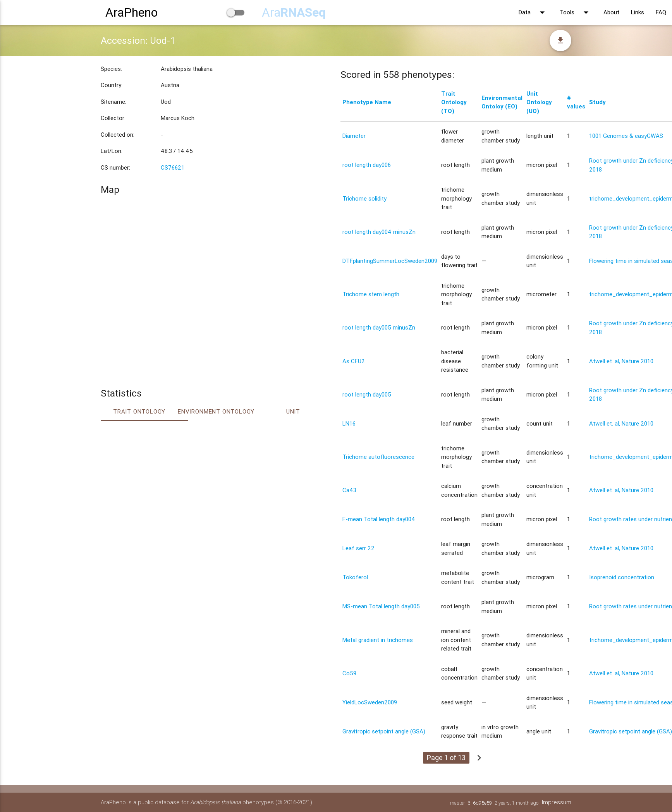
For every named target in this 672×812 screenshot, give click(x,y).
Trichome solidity (364, 198)
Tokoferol (355, 577)
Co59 (349, 673)
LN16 (349, 423)
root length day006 (367, 165)
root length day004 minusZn (379, 232)
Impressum (557, 802)
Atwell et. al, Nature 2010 (621, 361)
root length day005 (367, 394)
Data (533, 12)
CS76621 (173, 167)
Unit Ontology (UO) (539, 102)
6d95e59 (482, 803)
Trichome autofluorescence (378, 457)
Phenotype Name (367, 102)
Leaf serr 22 (358, 548)
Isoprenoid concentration (622, 577)
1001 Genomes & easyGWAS (626, 136)
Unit (293, 411)
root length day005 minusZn (379, 327)
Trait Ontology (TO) (454, 102)
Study (597, 102)
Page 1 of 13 (446, 758)
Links (638, 12)
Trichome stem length (371, 294)
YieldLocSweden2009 (370, 702)
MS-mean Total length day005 (381, 606)
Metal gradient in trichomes (378, 640)
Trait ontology (139, 411)
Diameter (354, 136)
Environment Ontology (216, 411)
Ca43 (349, 490)
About (611, 12)
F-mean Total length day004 (379, 519)
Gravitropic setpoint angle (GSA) (384, 731)
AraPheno (131, 12)
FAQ (661, 12)
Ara (294, 12)
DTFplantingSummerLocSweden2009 (390, 261)
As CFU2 (354, 361)
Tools (576, 12)
